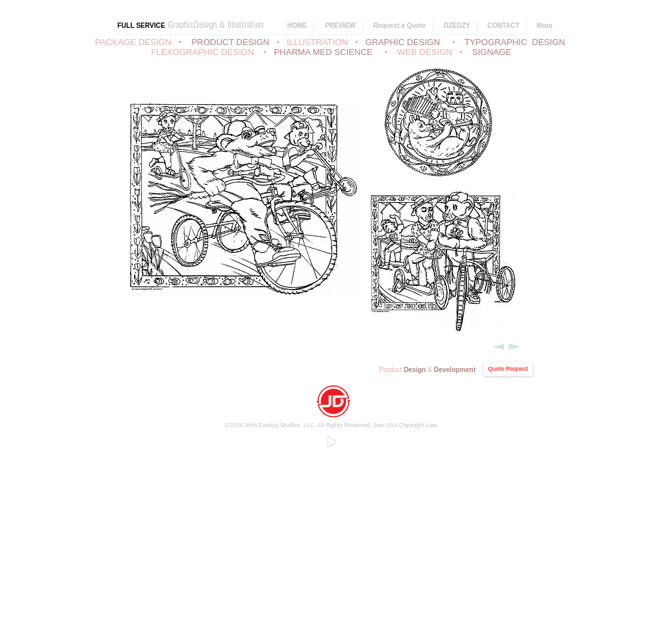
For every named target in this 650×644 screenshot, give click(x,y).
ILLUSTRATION (317, 42)
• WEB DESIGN (421, 52)
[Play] (331, 441)
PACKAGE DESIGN (133, 42)
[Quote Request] (508, 369)
